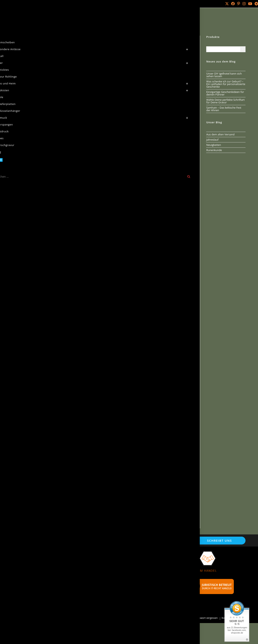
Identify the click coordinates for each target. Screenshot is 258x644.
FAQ (100, 599)
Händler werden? (109, 588)
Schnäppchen (107, 582)
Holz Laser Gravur (49, 618)
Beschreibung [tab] (57, 172)
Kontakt (31, 4)
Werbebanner (107, 593)
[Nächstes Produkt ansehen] (191, 38)
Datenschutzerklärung (37, 569)
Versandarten (31, 591)
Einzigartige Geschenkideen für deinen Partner (225, 93)
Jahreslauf (212, 140)
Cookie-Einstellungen (36, 574)
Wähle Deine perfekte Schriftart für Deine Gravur (225, 101)
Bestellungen (185, 618)
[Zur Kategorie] (243, 49)
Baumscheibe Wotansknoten (116, 374)
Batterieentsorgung (110, 577)
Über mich (45, 4)
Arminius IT (93, 618)
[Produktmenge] (128, 105)
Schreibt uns (219, 540)
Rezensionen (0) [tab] (156, 172)
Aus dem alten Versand (220, 134)
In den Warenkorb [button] (60, 398)
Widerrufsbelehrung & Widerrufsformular (50, 601)
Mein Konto (15, 4)
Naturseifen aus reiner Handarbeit (120, 566)
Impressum (30, 585)
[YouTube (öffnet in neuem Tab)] (250, 4)
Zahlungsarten (32, 607)
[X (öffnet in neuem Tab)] (227, 4)
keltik (156, 147)
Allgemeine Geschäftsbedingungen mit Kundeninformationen (48, 562)
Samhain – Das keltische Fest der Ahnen (224, 109)
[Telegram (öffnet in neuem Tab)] (256, 4)
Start (22, 19)
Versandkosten (165, 123)
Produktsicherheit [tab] (127, 172)
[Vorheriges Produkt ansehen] (184, 38)
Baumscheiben (38, 19)
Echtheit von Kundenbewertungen (45, 580)
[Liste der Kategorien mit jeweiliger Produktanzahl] (223, 49)
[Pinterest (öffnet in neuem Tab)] (239, 4)
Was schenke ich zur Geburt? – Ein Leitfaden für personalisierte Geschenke (226, 84)
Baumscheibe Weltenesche (57, 490)
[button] (105, 41)
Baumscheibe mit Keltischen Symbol (170, 374)
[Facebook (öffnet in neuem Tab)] (233, 4)
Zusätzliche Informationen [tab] (90, 172)
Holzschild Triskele (63, 374)
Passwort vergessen (207, 618)
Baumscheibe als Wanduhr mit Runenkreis (114, 492)
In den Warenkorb (162, 105)
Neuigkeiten (214, 145)
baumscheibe (143, 147)
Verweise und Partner (112, 571)
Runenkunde (214, 150)
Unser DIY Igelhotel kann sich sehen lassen (224, 75)
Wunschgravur (107, 561)
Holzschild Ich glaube (180, 490)
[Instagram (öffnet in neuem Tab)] (244, 4)
